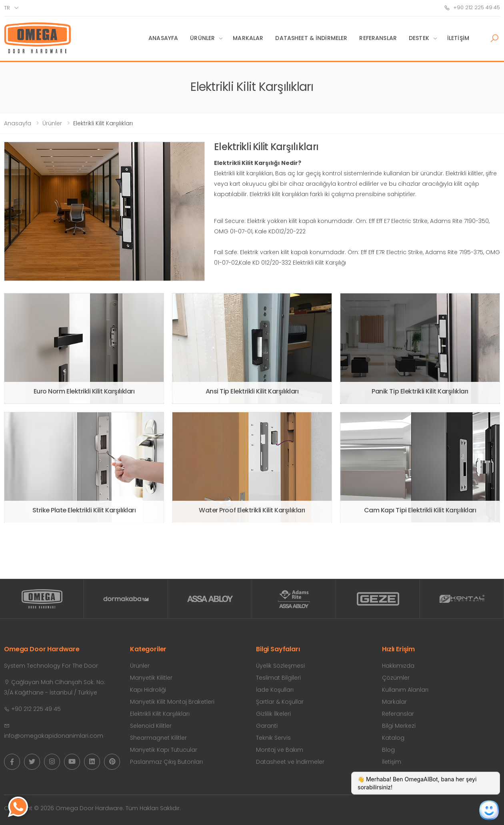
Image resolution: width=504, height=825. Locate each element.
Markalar (248, 38)
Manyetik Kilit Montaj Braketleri (172, 702)
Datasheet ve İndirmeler (290, 762)
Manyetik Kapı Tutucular (164, 750)
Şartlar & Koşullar (280, 702)
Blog (388, 750)
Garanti (267, 726)
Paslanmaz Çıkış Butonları (166, 762)
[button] (494, 38)
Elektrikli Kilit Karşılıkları (160, 714)
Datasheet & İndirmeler (311, 38)
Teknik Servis (273, 738)
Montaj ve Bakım (280, 750)
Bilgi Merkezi (399, 726)
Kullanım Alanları (405, 690)
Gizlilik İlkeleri (273, 714)
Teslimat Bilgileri (278, 678)
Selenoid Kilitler (151, 726)
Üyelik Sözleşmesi (280, 666)
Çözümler (396, 678)
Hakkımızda (398, 666)
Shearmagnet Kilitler (158, 738)
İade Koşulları (275, 690)
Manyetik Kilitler (151, 678)
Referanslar (378, 38)
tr (7, 8)
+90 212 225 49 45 (472, 7)
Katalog (393, 738)
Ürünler (202, 38)
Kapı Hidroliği (148, 690)
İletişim (458, 38)
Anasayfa (163, 38)
